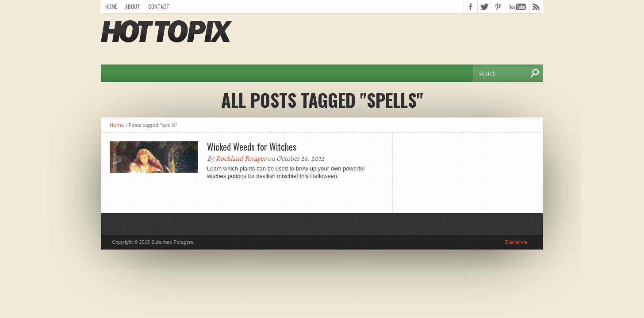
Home (111, 6)
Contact (159, 6)
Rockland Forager (241, 159)
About (133, 6)
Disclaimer (516, 242)
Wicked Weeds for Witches (252, 147)
